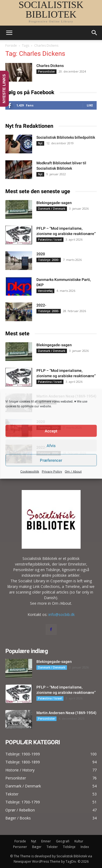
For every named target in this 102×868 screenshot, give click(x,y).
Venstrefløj (45, 291)
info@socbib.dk (62, 614)
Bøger (37, 847)
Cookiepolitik (30, 472)
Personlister (46, 71)
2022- (41, 305)
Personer (20, 847)
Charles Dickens (50, 66)
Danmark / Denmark (52, 209)
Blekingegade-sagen (54, 203)
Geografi (63, 841)
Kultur (79, 841)
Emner (46, 841)
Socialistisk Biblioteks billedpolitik (66, 137)
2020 (41, 254)
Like (90, 105)
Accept (51, 431)
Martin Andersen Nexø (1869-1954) (66, 713)
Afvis (51, 445)
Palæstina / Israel (50, 240)
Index (85, 847)
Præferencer (51, 460)
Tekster (52, 847)
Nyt (40, 143)
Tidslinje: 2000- (49, 260)
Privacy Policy (52, 472)
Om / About (73, 472)
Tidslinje (69, 847)
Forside (11, 45)
